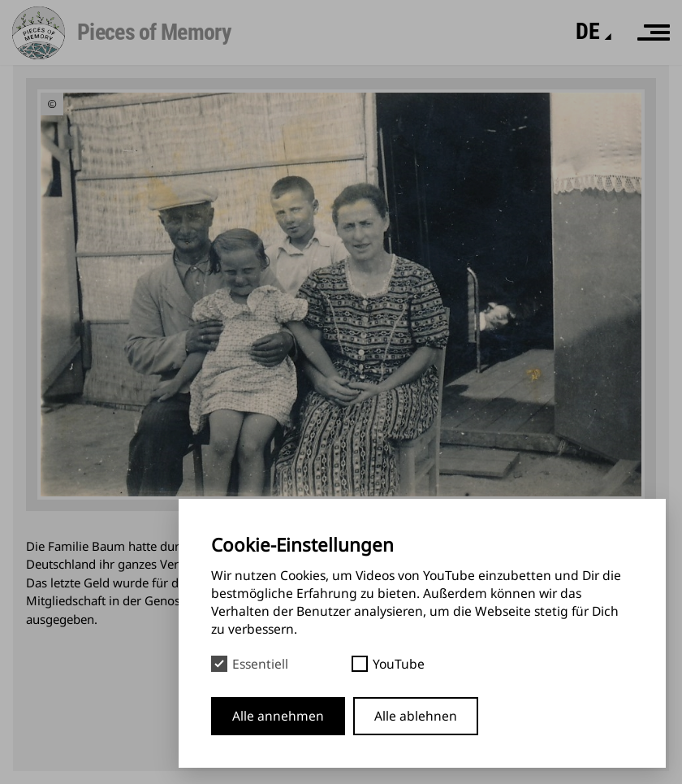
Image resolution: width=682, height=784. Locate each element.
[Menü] (654, 32)
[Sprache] (587, 32)
